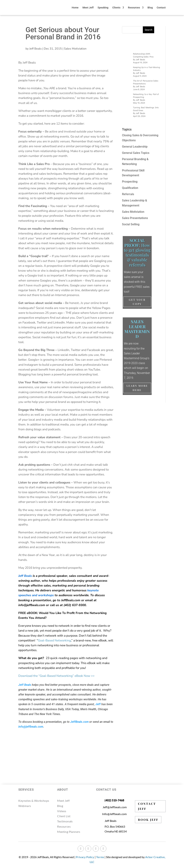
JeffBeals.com (79, 722)
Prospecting (130, 182)
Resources (134, 8)
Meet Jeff (88, 8)
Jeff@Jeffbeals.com (115, 807)
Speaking (103, 8)
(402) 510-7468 (114, 800)
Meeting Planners (69, 832)
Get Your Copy (137, 302)
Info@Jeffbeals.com (114, 814)
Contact (161, 8)
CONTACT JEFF (147, 806)
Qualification (130, 188)
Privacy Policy (85, 857)
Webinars (25, 806)
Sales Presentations (135, 218)
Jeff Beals (35, 49)
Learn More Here (137, 388)
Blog (150, 8)
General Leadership (135, 147)
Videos (62, 811)
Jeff (98, 704)
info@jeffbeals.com (31, 727)
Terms (100, 857)
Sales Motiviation (75, 49)
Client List (64, 816)
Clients (116, 8)
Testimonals (65, 821)
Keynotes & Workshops (34, 801)
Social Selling (131, 224)
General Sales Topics (136, 153)
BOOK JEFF (148, 820)
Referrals (128, 194)
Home (75, 8)
